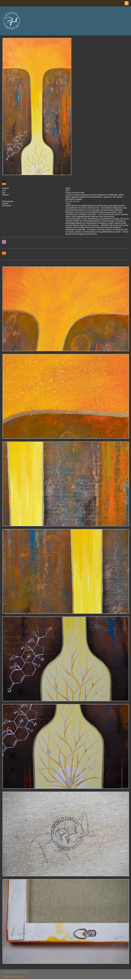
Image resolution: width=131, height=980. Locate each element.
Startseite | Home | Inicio (13, 977)
